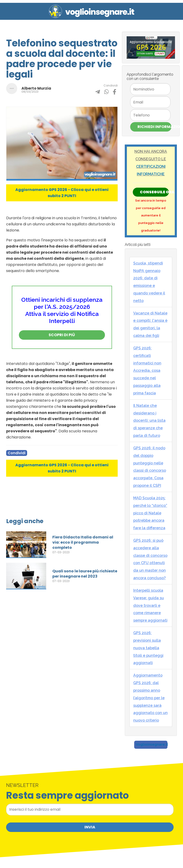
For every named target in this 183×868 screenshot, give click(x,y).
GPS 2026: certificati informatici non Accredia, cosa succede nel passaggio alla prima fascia (147, 371)
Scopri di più (62, 335)
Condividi (17, 453)
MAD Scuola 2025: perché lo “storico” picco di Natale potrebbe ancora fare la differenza (150, 513)
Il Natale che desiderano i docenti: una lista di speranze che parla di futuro (149, 421)
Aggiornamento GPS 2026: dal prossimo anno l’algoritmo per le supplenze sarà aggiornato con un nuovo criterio (150, 698)
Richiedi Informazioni (154, 127)
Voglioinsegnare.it (152, 744)
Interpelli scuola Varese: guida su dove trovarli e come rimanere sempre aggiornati (150, 605)
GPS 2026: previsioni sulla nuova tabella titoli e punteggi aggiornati (148, 648)
